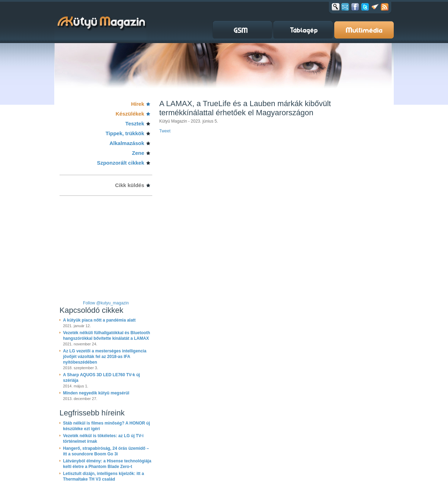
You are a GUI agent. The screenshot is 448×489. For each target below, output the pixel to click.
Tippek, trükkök (125, 133)
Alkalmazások (127, 143)
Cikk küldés (130, 185)
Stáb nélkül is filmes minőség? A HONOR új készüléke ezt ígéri (106, 426)
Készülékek (130, 114)
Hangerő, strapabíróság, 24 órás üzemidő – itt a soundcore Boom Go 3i (106, 451)
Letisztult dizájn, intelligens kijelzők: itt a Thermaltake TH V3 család (103, 476)
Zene (138, 153)
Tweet (165, 131)
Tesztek (135, 123)
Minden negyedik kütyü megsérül (96, 393)
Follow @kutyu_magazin (106, 303)
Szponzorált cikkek (121, 163)
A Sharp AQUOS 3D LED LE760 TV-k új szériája (101, 378)
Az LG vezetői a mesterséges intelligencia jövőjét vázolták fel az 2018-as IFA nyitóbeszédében (105, 357)
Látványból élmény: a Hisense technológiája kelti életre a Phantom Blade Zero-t (107, 464)
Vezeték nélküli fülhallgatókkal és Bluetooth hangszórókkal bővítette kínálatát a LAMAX (107, 336)
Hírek (138, 104)
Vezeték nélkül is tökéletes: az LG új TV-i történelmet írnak (103, 439)
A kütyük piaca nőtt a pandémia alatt (99, 320)
